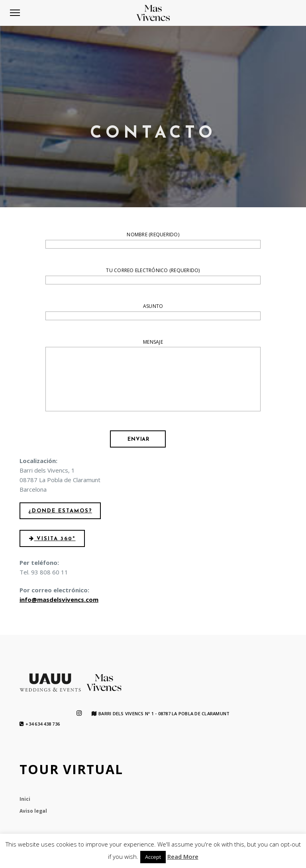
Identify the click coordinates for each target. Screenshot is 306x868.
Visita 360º (52, 539)
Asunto (153, 312)
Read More (183, 856)
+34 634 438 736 (40, 724)
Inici (25, 799)
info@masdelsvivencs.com (59, 599)
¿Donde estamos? (60, 511)
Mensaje (153, 377)
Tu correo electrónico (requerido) (153, 276)
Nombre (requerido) (153, 240)
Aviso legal (33, 811)
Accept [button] (153, 857)
